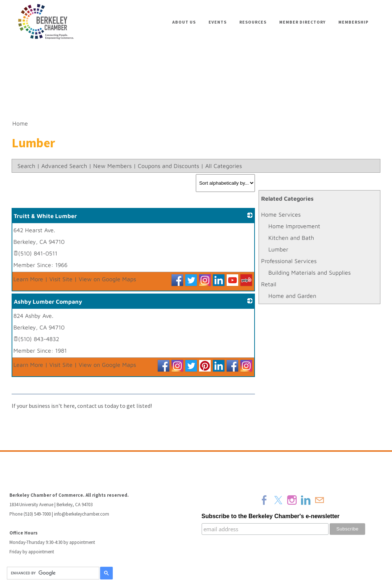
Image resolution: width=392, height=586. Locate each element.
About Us (184, 22)
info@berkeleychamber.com (82, 514)
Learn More (28, 279)
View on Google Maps (107, 279)
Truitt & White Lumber (45, 216)
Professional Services (289, 261)
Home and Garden (292, 296)
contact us (90, 406)
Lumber (278, 249)
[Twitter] (278, 500)
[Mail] (319, 500)
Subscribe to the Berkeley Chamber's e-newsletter (271, 516)
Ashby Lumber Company (48, 302)
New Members (112, 166)
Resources (253, 22)
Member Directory (302, 22)
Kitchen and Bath (291, 238)
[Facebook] (264, 500)
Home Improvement (294, 226)
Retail (269, 284)
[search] (52, 573)
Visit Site (61, 279)
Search (26, 166)
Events (218, 22)
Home (20, 123)
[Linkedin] (306, 500)
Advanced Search (64, 166)
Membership (353, 22)
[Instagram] (292, 500)
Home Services (281, 214)
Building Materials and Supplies (310, 272)
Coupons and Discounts (168, 166)
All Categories (224, 166)
